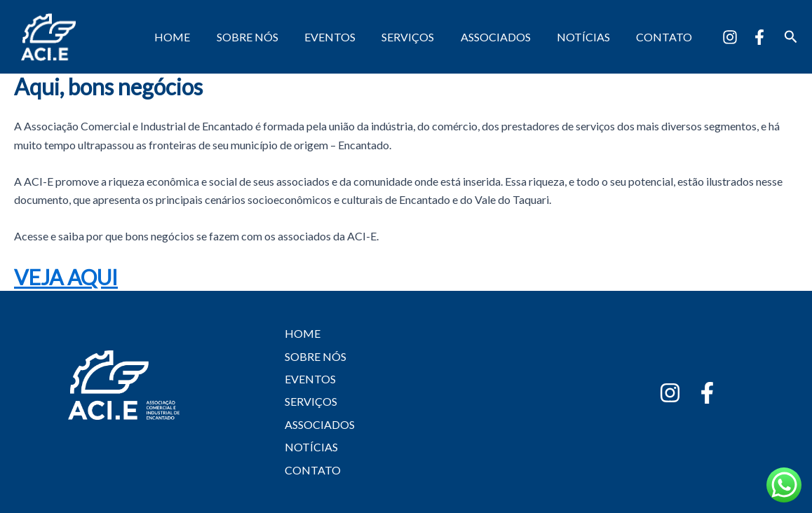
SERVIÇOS (421, 37)
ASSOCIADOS (505, 37)
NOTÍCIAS (589, 37)
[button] (791, 37)
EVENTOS (347, 37)
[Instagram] (730, 37)
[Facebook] (759, 37)
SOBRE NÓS (268, 37)
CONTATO (666, 37)
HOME (197, 37)
